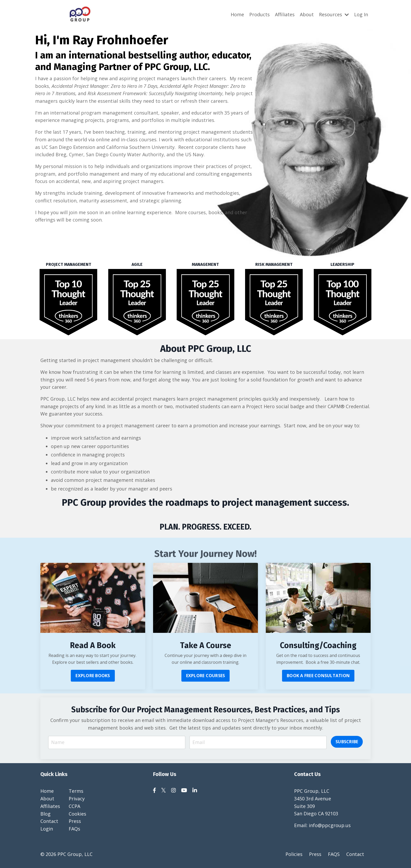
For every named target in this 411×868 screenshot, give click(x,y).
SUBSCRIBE (347, 742)
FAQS (334, 855)
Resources (334, 14)
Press (75, 822)
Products (259, 14)
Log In (361, 14)
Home (237, 14)
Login (47, 829)
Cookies (77, 814)
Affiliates (285, 14)
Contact (49, 822)
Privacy (77, 799)
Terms (76, 792)
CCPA (74, 807)
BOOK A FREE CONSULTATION (318, 676)
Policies (294, 855)
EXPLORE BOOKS (93, 676)
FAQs (74, 829)
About (307, 14)
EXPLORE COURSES (206, 676)
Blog (45, 814)
